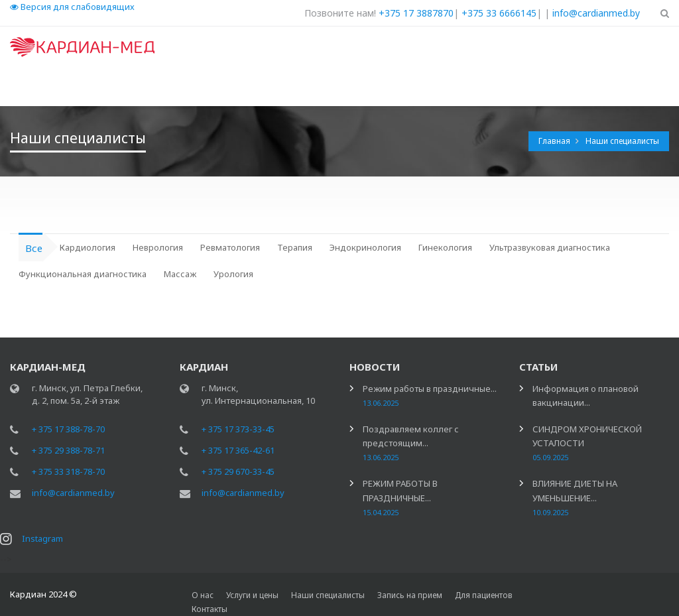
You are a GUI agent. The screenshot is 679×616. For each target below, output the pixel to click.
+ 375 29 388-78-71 (68, 450)
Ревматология (230, 247)
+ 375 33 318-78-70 (68, 471)
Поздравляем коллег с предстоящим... (411, 443)
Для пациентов (484, 595)
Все (34, 248)
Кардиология (88, 247)
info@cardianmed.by (596, 13)
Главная (555, 141)
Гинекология (445, 247)
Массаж (180, 274)
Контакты (210, 609)
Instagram (42, 538)
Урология (233, 274)
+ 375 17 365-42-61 (238, 450)
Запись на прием (410, 595)
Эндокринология (365, 247)
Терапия (295, 247)
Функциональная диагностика (83, 274)
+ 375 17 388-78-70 (68, 429)
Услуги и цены (252, 595)
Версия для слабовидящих (72, 7)
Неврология (158, 247)
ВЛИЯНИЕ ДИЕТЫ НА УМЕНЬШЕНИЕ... (575, 497)
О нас (203, 595)
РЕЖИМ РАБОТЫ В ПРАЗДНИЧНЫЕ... (400, 497)
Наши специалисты (622, 141)
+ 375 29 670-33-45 (238, 471)
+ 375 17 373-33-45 (238, 429)
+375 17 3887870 (416, 13)
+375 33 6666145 (499, 13)
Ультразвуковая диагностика (550, 247)
